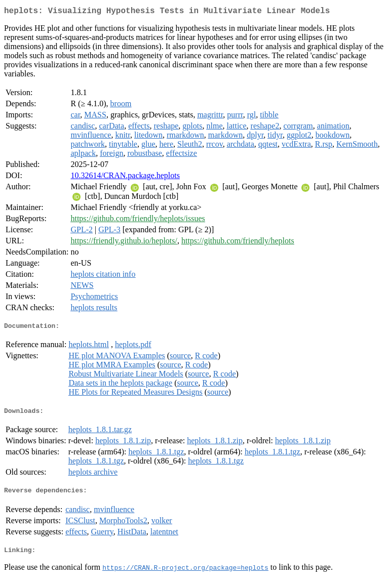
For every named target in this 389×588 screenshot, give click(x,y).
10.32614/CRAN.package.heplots (125, 177)
